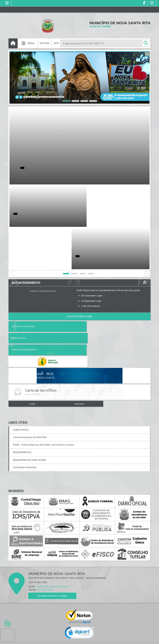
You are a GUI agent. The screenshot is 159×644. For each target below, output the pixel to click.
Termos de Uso (80, 637)
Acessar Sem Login (79, 274)
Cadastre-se (35, 249)
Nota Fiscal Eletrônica (23, 284)
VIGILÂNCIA (79, 338)
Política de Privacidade (79, 640)
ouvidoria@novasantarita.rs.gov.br (53, 521)
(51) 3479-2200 (45, 524)
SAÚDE (32, 338)
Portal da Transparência (24, 296)
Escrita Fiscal (90, 284)
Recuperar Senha (49, 249)
